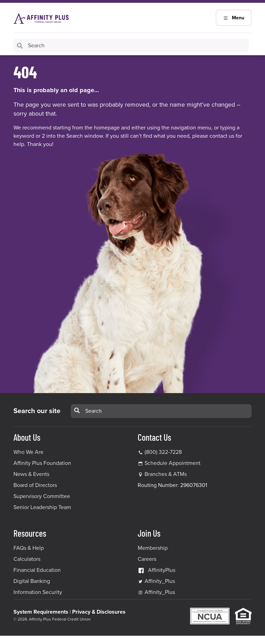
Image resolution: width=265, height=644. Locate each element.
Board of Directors (35, 485)
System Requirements (41, 612)
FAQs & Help (29, 548)
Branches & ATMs (166, 474)
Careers (147, 559)
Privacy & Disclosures (99, 612)
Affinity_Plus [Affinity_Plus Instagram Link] (156, 592)
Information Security (38, 592)
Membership (153, 548)
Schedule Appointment (173, 463)
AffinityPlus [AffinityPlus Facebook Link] (156, 570)
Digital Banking (32, 581)
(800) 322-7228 (160, 452)
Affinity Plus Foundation (42, 463)
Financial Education (37, 570)
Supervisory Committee (42, 496)
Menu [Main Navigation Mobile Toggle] (234, 18)
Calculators (27, 559)
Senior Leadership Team (42, 507)
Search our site (37, 411)
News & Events (31, 474)
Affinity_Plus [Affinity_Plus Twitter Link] (156, 581)
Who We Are (28, 452)
